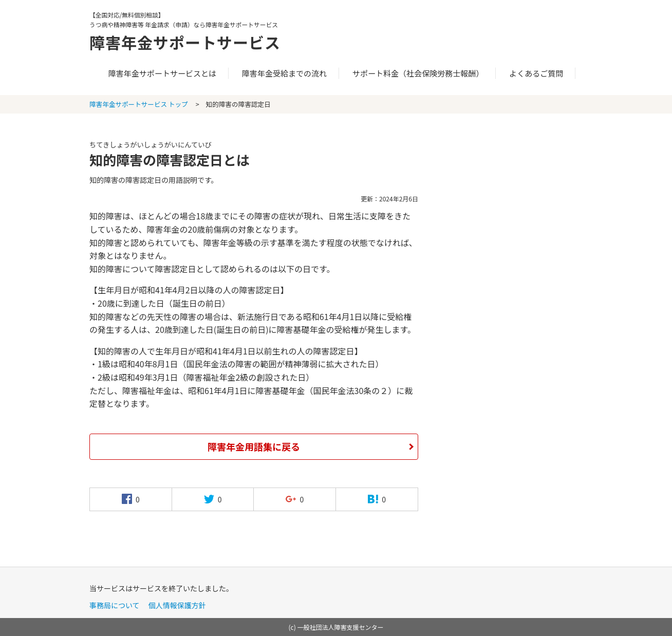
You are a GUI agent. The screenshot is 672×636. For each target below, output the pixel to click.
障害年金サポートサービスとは (162, 73)
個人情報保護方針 (177, 605)
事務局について (115, 605)
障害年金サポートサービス (185, 42)
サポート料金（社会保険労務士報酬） (418, 73)
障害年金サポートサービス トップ (139, 104)
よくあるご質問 (536, 73)
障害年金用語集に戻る (254, 446)
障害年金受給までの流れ (284, 73)
